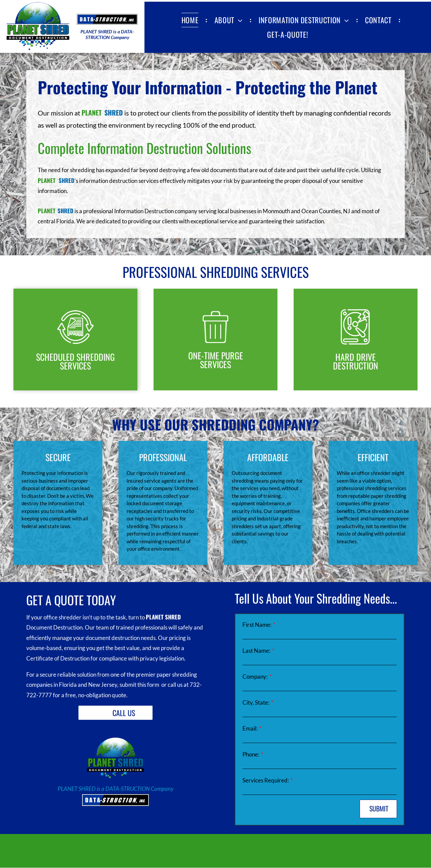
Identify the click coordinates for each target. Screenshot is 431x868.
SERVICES (215, 364)
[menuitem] (191, 20)
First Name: (257, 625)
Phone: (251, 754)
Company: (255, 677)
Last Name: (256, 651)
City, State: (256, 702)
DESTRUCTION (356, 366)
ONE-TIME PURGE (216, 356)
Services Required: (266, 780)
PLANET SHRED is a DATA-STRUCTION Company (115, 789)
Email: (250, 728)
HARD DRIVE (356, 357)
